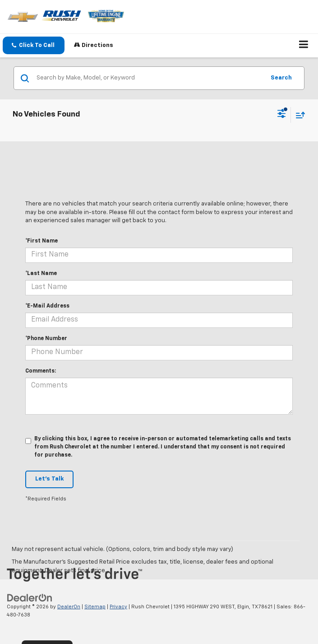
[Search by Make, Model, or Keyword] (149, 78)
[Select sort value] (298, 115)
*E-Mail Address (47, 306)
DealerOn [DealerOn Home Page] (69, 607)
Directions (94, 45)
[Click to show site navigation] (304, 46)
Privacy (118, 607)
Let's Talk (49, 479)
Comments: (41, 371)
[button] (34, 45)
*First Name (41, 241)
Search (281, 78)
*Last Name (41, 274)
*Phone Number (46, 339)
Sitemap (95, 607)
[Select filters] (282, 115)
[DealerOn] (30, 598)
